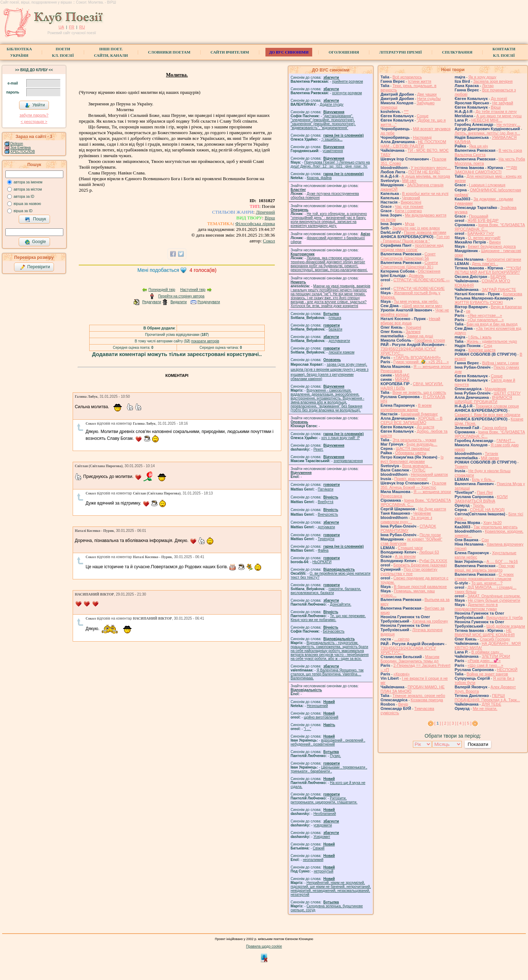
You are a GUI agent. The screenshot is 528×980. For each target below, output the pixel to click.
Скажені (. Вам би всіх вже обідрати (487, 415)
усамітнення (333, 151)
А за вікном (405, 556)
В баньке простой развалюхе (420, 587)
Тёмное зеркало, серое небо (419, 696)
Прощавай (479, 216)
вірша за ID (23, 211)
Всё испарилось (407, 77)
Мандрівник (495, 389)
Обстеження (429, 271)
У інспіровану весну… (431, 168)
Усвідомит (322, 837)
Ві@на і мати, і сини (500, 363)
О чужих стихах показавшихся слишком (484, 576)
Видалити (179, 302)
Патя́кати (326, 489)
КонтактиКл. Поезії (504, 52)
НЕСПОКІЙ (507, 670)
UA (61, 27)
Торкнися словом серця (497, 406)
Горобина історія (430, 340)
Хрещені (413, 327)
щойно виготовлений (321, 717)
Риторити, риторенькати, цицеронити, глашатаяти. (324, 800)
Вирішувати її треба (504, 617)
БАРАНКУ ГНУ (481, 233)
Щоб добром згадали (506, 626)
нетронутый (323, 871)
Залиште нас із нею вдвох (416, 228)
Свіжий (319, 848)
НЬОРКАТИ (322, 562)
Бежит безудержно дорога (492, 246)
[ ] (438, 723)
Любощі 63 (429, 552)
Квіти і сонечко (408, 211)
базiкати (336, 329)
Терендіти (326, 539)
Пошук (35, 219)
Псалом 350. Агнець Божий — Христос (413, 485)
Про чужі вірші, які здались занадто (485, 568)
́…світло (402, 639)
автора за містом (28, 189)
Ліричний (265, 212)
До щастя (425, 427)
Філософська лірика (255, 224)
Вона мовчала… (417, 466)
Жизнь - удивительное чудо (492, 341)
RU (82, 27)
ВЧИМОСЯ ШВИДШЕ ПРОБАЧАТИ (483, 400)
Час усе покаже (409, 206)
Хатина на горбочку (430, 621)
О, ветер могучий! (484, 238)
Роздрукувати (209, 302)
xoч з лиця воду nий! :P (340, 438)
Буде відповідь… (422, 444)
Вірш (270, 218)
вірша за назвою (27, 204)
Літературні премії (400, 52)
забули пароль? (34, 115)
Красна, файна (319, 178)
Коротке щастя (482, 350)
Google (35, 242)
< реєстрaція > (34, 122)
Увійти (35, 105)
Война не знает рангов (487, 674)
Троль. (479, 505)
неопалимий (313, 860)
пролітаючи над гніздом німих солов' (412, 247)
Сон (485, 540)
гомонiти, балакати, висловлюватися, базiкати (326, 591)
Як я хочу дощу (482, 77)
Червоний (411, 198)
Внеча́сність (328, 514)
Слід (488, 346)
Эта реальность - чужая (414, 440)
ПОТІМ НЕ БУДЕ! (424, 172)
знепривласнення (348, 461)
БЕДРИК (499, 277)
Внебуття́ (326, 502)
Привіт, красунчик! (411, 479)
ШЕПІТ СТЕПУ (507, 393)
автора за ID (24, 197)
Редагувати (151, 302)
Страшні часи (410, 548)
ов (468, 311)
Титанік (491, 453)
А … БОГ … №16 (502, 561)
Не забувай (503, 103)
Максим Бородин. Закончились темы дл (410, 659)
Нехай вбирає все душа (410, 321)
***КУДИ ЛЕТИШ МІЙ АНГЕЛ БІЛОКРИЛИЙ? (488, 270)
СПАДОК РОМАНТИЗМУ (408, 528)
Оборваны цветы (411, 453)
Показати (478, 744)
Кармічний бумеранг (419, 414)
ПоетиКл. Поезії (63, 52)
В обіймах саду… (487, 652)
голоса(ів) (203, 270)
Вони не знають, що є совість (419, 392)
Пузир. (335, 756)
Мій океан (490, 458)
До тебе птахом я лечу (496, 111)
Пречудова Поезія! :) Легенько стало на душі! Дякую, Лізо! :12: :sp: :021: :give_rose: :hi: (330, 164)
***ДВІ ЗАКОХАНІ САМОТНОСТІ (486, 170)
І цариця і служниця (487, 185)
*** (406, 111)
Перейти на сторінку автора (181, 296)
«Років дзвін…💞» (484, 661)
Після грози (430, 535)
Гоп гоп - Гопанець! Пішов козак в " (415, 239)
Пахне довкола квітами (425, 232)
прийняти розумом (347, 81)
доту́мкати (327, 527)
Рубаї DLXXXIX (433, 561)
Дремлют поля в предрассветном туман (476, 607)
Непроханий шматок (429, 474)
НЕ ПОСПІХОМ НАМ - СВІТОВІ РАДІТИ (413, 144)
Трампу (461, 466)
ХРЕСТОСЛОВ (23, 152)
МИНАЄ (402, 375)
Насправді (422, 137)
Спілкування (457, 52)
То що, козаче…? (487, 583)
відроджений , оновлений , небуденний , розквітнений (328, 742)
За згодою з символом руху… (406, 520)
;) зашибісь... (332, 139)
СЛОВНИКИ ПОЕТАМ (169, 52)
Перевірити (35, 267)
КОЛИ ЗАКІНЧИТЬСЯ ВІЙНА (481, 499)
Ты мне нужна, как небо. (416, 301)
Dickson (17, 144)
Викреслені (411, 202)
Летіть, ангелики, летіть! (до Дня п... (487, 133)
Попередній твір (162, 290)
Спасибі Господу (495, 639)
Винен (495, 242)
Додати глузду (332, 104)
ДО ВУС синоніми (289, 52)
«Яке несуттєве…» (485, 315)
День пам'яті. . (485, 264)
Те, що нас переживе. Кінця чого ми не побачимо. (328, 618)
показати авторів (205, 341)
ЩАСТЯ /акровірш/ (413, 448)
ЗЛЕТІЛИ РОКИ (496, 656)
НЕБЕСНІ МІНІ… (487, 120)
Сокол (269, 241)
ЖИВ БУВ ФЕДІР (483, 220)
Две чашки (427, 94)
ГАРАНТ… (506, 441)
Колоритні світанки (504, 259)
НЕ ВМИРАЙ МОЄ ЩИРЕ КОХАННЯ (485, 633)
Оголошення (344, 52)
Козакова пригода (427, 700)
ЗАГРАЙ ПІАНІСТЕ (499, 290)
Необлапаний (325, 814)
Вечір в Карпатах (506, 307)
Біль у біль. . (483, 479)
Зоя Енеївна (21, 148)
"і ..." (308, 729)
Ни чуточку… (508, 124)
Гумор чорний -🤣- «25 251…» (421, 362)
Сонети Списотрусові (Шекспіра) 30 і (409, 265)
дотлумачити (339, 341)
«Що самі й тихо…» (485, 665)
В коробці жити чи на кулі (425, 193)
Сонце (423, 116)
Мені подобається (158, 270)
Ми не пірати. (485, 708)
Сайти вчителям (230, 52)
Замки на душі (420, 336)
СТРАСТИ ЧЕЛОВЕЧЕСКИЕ (419, 288)
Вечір (403, 704)
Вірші (496, 107)
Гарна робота (495, 428)
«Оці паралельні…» (486, 320)
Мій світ (409, 181)
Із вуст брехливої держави (412, 459)
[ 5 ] (468, 723)
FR (72, 27)
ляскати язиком (342, 352)
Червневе (422, 513)
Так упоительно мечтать (495, 527)
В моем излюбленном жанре (406, 407)
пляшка (335, 318)
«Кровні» (402, 674)
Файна (323, 550)
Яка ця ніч (479, 146)
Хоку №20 (493, 523)
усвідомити (322, 825)
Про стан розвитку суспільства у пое (409, 571)
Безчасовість (334, 631)
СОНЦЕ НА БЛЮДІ (487, 510)
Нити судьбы (429, 99)
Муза (410, 224)
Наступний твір (193, 290)
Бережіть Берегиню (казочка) (420, 565)
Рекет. (318, 449)
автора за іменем (28, 182)
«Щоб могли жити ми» (422, 306)
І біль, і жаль (480, 337)
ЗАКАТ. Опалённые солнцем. (494, 596)
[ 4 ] (460, 723)
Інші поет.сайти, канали (111, 52)
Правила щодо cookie (264, 946)
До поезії (499, 99)
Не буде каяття (432, 509)
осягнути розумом (347, 93)
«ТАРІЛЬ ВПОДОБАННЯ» (417, 357)
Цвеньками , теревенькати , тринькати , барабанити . (329, 769)
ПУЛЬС (419, 470)
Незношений (317, 706)
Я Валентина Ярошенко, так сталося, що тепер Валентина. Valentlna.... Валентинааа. (327, 674)
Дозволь (416, 275)
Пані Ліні (485, 492)
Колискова (512, 294)
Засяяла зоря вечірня (493, 81)
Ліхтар (488, 86)
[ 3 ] (453, 723)
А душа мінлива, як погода (426, 176)
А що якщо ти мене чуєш (499, 116)
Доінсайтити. (340, 604)
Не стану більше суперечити (494, 600)
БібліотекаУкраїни (19, 52)
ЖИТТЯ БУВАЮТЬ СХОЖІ (479, 302)
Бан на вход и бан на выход (492, 324)
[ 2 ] (445, 723)
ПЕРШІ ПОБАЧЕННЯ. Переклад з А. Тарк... (487, 698)
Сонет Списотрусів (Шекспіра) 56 (408, 256)
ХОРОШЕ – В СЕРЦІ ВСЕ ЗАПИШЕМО (411, 420)
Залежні (413, 332)
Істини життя (420, 81)
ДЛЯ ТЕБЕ (491, 704)
